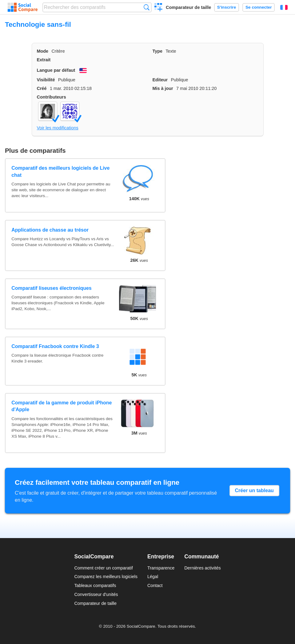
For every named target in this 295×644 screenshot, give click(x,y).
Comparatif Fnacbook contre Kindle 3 (55, 346)
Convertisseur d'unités (96, 594)
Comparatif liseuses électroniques (52, 288)
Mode (43, 51)
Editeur (160, 80)
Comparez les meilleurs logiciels (106, 577)
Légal (153, 577)
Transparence (161, 568)
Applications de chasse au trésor (50, 230)
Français (284, 7)
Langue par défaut (56, 70)
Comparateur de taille (188, 7)
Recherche (147, 7)
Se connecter (259, 7)
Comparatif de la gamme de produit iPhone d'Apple (62, 406)
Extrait (44, 60)
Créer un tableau (254, 490)
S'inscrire (227, 7)
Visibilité (46, 80)
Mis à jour (163, 88)
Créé (42, 88)
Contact (155, 585)
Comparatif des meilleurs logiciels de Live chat (60, 171)
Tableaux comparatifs (95, 585)
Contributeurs (52, 97)
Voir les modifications (58, 128)
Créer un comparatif (159, 8)
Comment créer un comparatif (103, 568)
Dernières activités (202, 568)
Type (158, 51)
